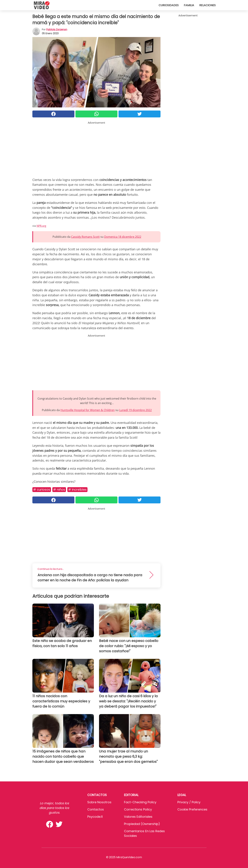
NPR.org (41, 226)
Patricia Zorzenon (57, 29)
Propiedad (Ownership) (142, 824)
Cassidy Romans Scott (85, 237)
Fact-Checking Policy (140, 802)
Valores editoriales (138, 817)
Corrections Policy (138, 809)
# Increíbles (77, 490)
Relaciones (207, 5)
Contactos (96, 809)
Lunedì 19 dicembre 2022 (135, 410)
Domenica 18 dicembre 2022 (123, 237)
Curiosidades (169, 5)
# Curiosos (42, 490)
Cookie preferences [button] (192, 809)
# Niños (59, 490)
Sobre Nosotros (99, 802)
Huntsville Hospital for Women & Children (88, 410)
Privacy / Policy (189, 802)
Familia (189, 5)
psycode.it (95, 817)
